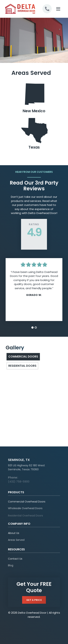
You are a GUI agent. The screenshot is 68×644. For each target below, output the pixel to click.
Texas (34, 134)
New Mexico (34, 98)
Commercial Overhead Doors (27, 503)
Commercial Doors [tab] (23, 357)
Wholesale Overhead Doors (25, 511)
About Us (14, 535)
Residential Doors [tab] (22, 366)
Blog (11, 568)
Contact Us (15, 560)
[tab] (32, 328)
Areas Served (16, 542)
